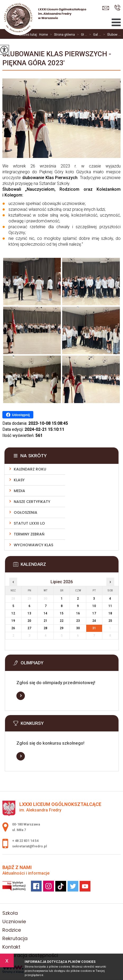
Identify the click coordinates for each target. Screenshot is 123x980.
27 (29, 628)
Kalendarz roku (30, 469)
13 (29, 613)
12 (13, 613)
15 (62, 613)
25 (110, 621)
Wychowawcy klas (33, 545)
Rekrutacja (15, 938)
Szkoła (10, 913)
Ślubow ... (111, 35)
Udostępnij (18, 415)
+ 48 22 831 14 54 (117, 8)
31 (94, 628)
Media (19, 491)
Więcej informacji (21, 696)
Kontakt (11, 947)
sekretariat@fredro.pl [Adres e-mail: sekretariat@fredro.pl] (29, 846)
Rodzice (12, 930)
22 (62, 621)
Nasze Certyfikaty (32, 502)
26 (13, 628)
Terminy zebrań (29, 534)
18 (110, 613)
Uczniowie (14, 921)
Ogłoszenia (26, 512)
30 (78, 628)
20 (29, 621)
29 (62, 628)
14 (45, 613)
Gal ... (94, 35)
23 (78, 621)
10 (94, 606)
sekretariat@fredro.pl (106, 8)
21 (45, 621)
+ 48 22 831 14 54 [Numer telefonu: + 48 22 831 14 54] (25, 841)
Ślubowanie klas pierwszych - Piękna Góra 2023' (57, 58)
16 (78, 613)
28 (45, 628)
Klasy (19, 480)
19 (13, 621)
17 (94, 613)
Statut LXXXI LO (29, 523)
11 (110, 606)
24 (94, 621)
